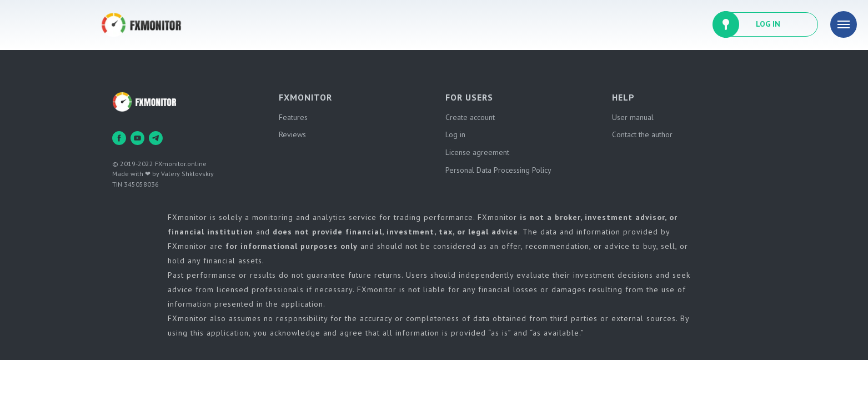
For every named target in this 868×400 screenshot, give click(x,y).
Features (293, 117)
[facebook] (119, 138)
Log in (455, 134)
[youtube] (137, 138)
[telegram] (156, 138)
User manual (633, 117)
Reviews (292, 134)
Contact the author (642, 134)
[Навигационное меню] (844, 24)
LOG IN (768, 24)
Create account (470, 117)
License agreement (477, 152)
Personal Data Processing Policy (498, 170)
